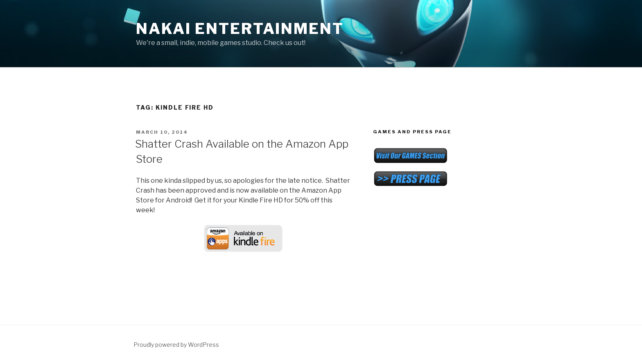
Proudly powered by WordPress (176, 345)
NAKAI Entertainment (240, 29)
